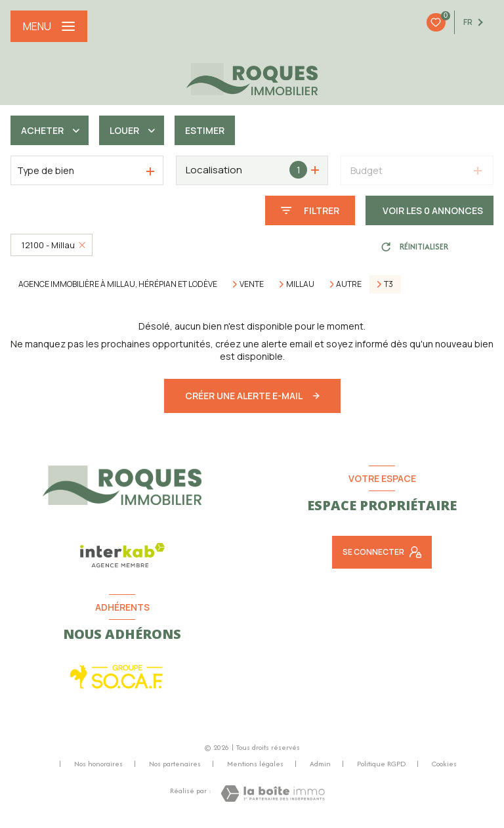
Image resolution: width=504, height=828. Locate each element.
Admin (320, 764)
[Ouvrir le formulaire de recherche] (310, 210)
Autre (349, 284)
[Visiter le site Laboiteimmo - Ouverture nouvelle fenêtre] (273, 794)
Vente (252, 284)
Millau (300, 284)
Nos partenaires (175, 764)
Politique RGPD (381, 764)
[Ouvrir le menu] (49, 26)
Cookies (444, 764)
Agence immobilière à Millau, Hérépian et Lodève (118, 284)
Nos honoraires (98, 764)
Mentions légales (255, 764)
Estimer (205, 130)
